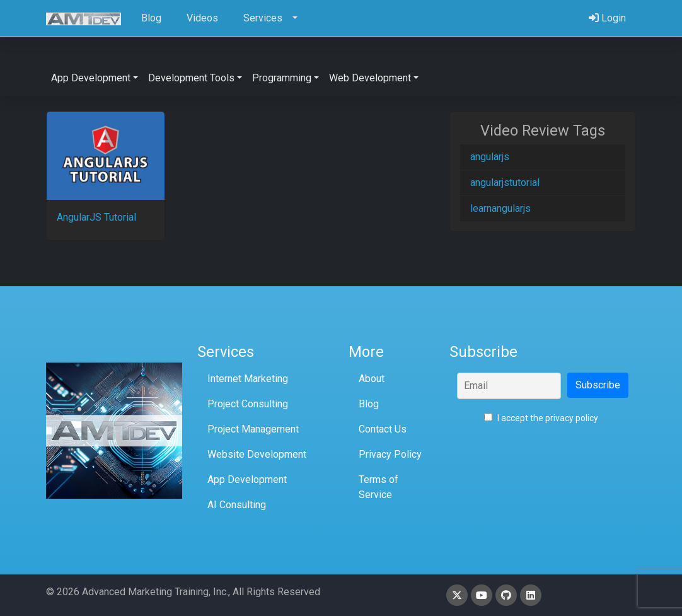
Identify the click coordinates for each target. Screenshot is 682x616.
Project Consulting (248, 404)
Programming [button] (282, 78)
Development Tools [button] (191, 78)
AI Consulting (237, 505)
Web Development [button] (370, 78)
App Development (247, 479)
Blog (369, 404)
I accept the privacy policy (541, 418)
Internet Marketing (248, 379)
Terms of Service (379, 487)
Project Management (253, 429)
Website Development (257, 454)
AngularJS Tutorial (96, 217)
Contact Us (383, 429)
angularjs (490, 157)
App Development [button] (91, 78)
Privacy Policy (390, 454)
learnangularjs (500, 208)
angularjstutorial (505, 183)
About (372, 379)
